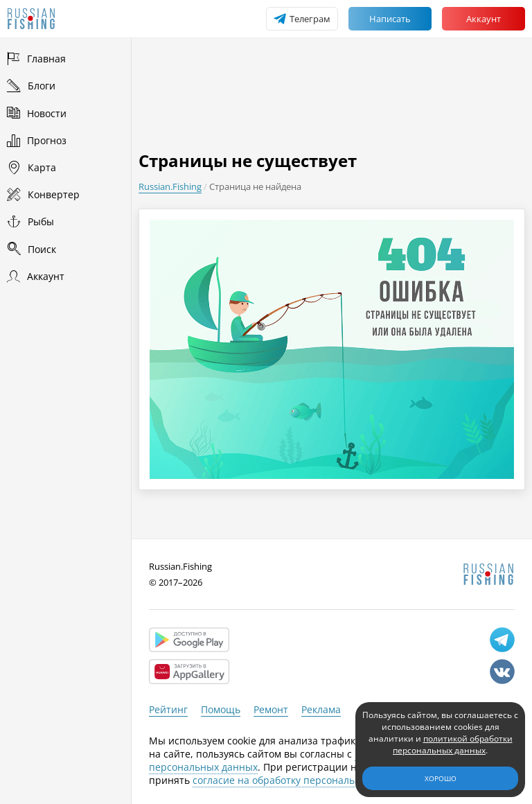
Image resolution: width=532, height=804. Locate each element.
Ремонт (271, 709)
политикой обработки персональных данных (453, 744)
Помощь (221, 709)
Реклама (321, 709)
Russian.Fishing (170, 186)
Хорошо (441, 778)
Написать (390, 19)
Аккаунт (484, 19)
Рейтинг (168, 709)
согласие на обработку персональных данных (302, 780)
